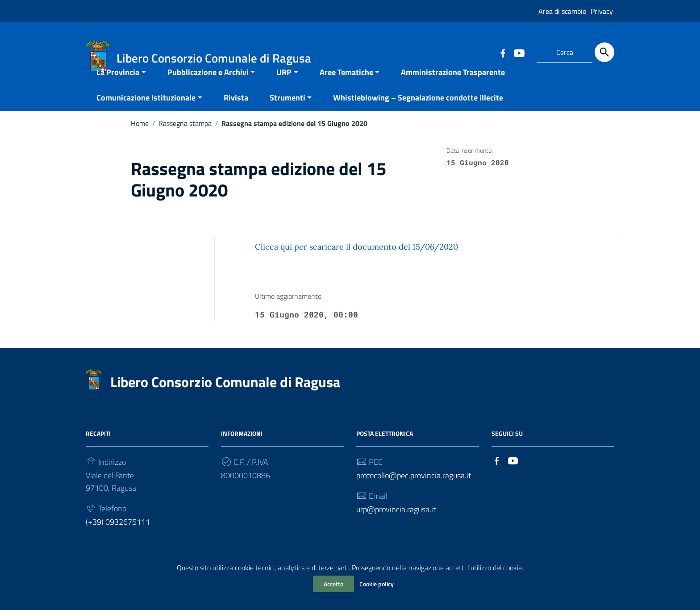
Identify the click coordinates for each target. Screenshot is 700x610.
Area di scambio (562, 11)
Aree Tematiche (346, 88)
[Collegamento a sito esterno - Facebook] (503, 52)
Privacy (602, 11)
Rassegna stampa (185, 139)
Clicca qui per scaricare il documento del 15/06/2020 (356, 263)
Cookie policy (377, 584)
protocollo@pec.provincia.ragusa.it (414, 491)
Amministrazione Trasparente (453, 88)
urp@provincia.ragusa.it (396, 525)
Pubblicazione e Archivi (208, 88)
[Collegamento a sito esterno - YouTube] (519, 52)
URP (284, 88)
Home (140, 139)
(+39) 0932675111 (118, 538)
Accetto (333, 584)
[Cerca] (604, 52)
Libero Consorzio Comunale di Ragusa (225, 398)
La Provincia (118, 88)
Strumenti (287, 114)
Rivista (236, 114)
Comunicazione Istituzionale (146, 114)
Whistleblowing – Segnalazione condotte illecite (418, 114)
